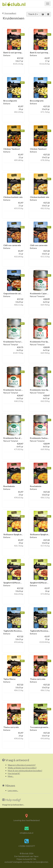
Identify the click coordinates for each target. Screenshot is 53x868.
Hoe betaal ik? (14, 773)
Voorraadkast (9, 13)
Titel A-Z (33, 14)
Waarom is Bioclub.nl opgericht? (22, 765)
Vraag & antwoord (17, 760)
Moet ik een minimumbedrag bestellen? (25, 771)
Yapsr (36, 856)
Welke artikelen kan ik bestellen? (22, 768)
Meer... (11, 776)
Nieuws (9, 785)
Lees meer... (13, 790)
